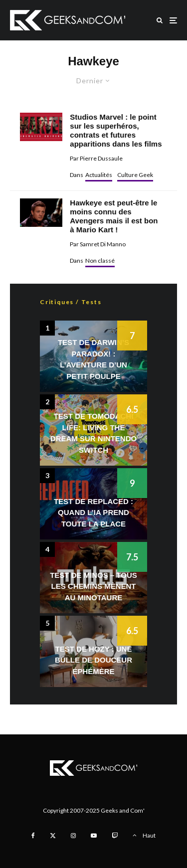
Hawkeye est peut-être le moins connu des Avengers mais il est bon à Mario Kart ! (114, 216)
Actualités (99, 175)
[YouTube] (94, 836)
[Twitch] (115, 836)
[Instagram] (73, 836)
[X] (53, 836)
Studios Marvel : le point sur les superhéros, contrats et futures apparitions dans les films (116, 130)
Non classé (100, 260)
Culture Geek (135, 175)
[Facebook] (33, 836)
